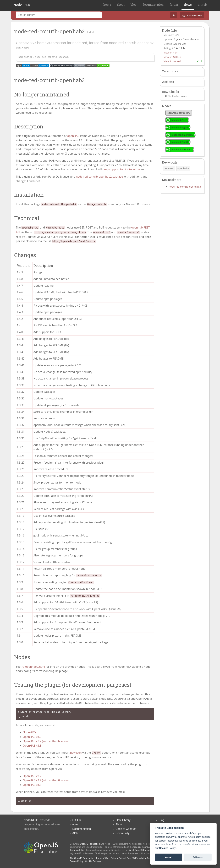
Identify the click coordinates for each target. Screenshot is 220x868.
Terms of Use (103, 858)
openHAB (73, 136)
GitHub (77, 820)
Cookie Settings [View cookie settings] (93, 861)
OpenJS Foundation (90, 844)
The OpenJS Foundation (82, 858)
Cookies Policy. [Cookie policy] (168, 848)
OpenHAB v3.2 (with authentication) (46, 741)
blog (134, 5)
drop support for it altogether (121, 169)
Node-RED (22, 5)
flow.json (76, 753)
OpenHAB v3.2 (32, 737)
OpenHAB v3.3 (32, 746)
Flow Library (123, 820)
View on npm (171, 53)
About (119, 824)
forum (174, 5)
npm (75, 824)
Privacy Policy (118, 858)
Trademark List (77, 850)
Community (122, 833)
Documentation (82, 829)
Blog (161, 820)
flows (188, 5)
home (107, 5)
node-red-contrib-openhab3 (185, 187)
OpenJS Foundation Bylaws (140, 858)
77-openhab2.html (33, 667)
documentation (153, 5)
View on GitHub (172, 57)
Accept (169, 857)
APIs (75, 833)
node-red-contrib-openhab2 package (99, 177)
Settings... (198, 857)
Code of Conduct (126, 829)
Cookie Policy (77, 861)
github (202, 5)
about (121, 5)
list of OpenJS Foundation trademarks (147, 850)
